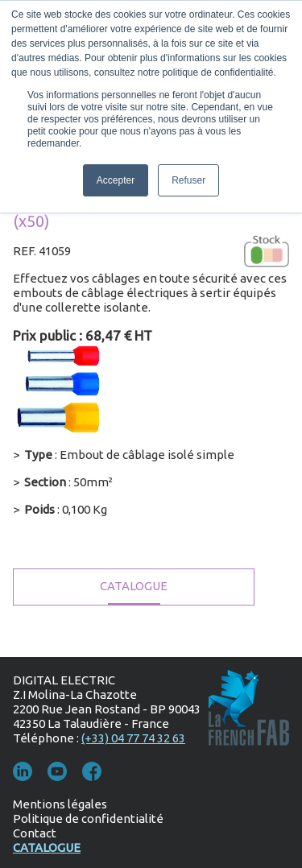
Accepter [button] (116, 180)
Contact (35, 833)
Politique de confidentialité (88, 818)
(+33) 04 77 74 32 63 (133, 738)
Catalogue (134, 586)
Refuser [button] (188, 180)
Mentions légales (60, 804)
